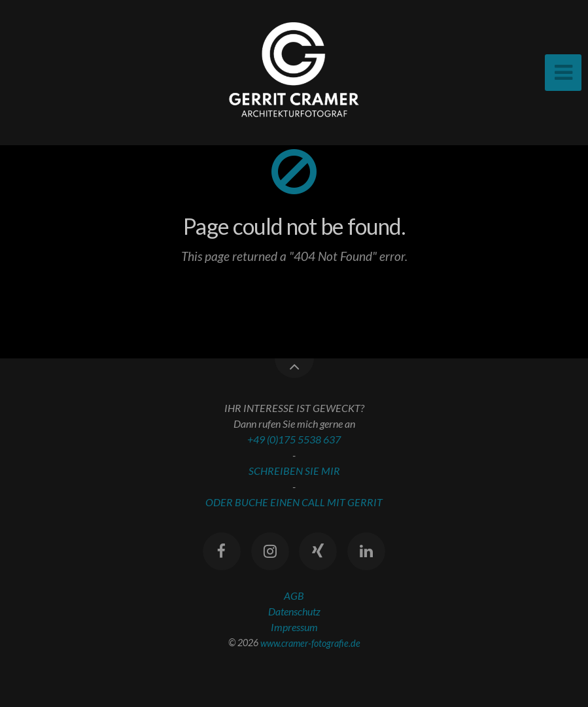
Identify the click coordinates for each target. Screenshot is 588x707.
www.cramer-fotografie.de (310, 643)
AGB (294, 595)
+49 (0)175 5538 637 (294, 439)
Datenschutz (294, 611)
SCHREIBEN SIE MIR (294, 471)
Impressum (294, 627)
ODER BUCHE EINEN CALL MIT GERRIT (294, 502)
